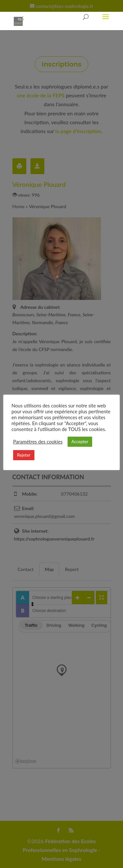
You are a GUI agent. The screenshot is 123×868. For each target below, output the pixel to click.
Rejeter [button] (24, 455)
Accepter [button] (80, 442)
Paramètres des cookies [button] (38, 442)
